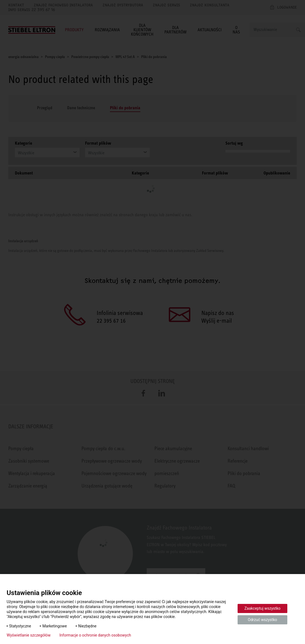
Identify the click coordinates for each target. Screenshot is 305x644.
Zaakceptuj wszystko (263, 608)
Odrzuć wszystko (262, 620)
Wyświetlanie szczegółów (29, 635)
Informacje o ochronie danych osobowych (95, 635)
